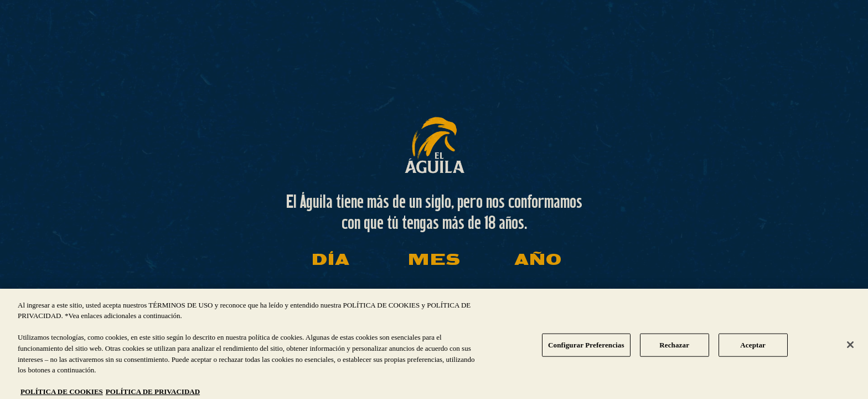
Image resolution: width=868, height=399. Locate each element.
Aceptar (753, 349)
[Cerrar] (850, 350)
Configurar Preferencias (586, 349)
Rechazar (674, 349)
